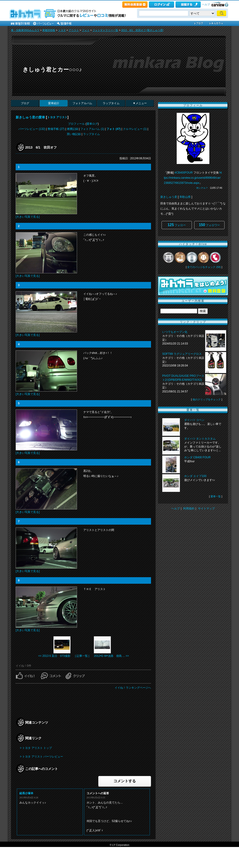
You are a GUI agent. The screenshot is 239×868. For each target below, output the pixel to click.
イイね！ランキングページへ (133, 688)
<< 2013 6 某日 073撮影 (54, 656)
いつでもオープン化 (175, 332)
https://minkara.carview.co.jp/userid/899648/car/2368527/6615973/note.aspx (193, 178)
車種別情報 (49, 30)
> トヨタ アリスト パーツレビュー (41, 757)
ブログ (25, 103)
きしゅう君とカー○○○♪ (52, 69)
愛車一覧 (216, 496)
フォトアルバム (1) (92, 129)
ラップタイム (111, 103)
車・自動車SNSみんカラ (25, 30)
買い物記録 (74, 134)
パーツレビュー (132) (32, 129)
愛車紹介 (54, 103)
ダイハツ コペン (194, 420)
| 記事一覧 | (82, 656)
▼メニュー (140, 103)
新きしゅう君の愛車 (30, 117)
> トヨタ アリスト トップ (36, 748)
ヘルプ (206, 4)
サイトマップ (206, 509)
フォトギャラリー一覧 (105, 30)
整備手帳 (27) (56, 129)
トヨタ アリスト (57, 117)
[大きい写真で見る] (28, 217)
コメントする (125, 781)
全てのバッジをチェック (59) (204, 267)
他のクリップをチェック (207, 399)
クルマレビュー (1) (135, 129)
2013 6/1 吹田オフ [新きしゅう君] (142, 30)
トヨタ (62, 30)
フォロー (177, 225)
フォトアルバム (82, 103)
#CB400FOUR (184, 173)
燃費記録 (73, 129)
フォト (86, 30)
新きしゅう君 (169, 197)
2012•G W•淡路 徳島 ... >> (111, 656)
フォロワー (209, 225)
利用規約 (189, 509)
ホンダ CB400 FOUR (197, 457)
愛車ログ (92, 124)
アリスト (74, 30)
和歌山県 (185, 197)
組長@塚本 (26, 793)
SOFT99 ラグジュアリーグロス (182, 354)
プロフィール (76, 124)
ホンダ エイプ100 (195, 476)
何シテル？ (202, 188)
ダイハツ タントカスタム (200, 439)
